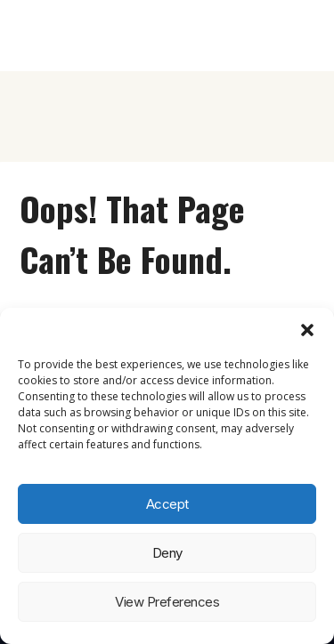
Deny (167, 553)
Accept (167, 504)
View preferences (167, 602)
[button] (307, 330)
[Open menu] (300, 36)
